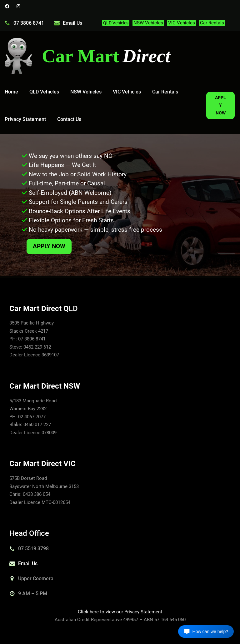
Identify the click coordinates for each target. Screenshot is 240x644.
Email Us (72, 23)
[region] (120, 205)
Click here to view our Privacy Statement (120, 612)
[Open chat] (206, 631)
